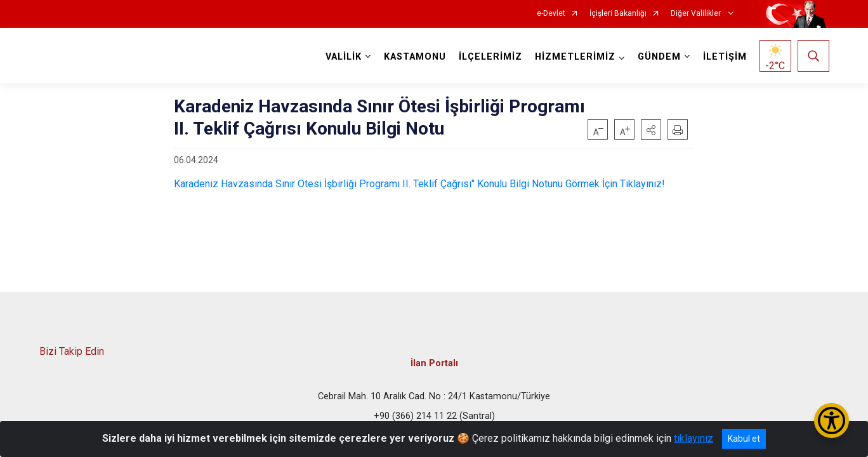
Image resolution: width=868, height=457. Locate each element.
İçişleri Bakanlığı (618, 14)
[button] (651, 129)
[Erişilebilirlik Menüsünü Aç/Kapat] (832, 421)
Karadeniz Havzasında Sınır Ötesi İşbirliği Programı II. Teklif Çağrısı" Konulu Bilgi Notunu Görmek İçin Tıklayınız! (419, 184)
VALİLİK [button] (344, 57)
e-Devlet (551, 14)
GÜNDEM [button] (659, 57)
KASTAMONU (415, 57)
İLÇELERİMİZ (490, 57)
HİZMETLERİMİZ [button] (575, 57)
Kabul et (744, 439)
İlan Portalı (434, 363)
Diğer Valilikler (697, 14)
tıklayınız (694, 438)
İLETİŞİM (725, 57)
